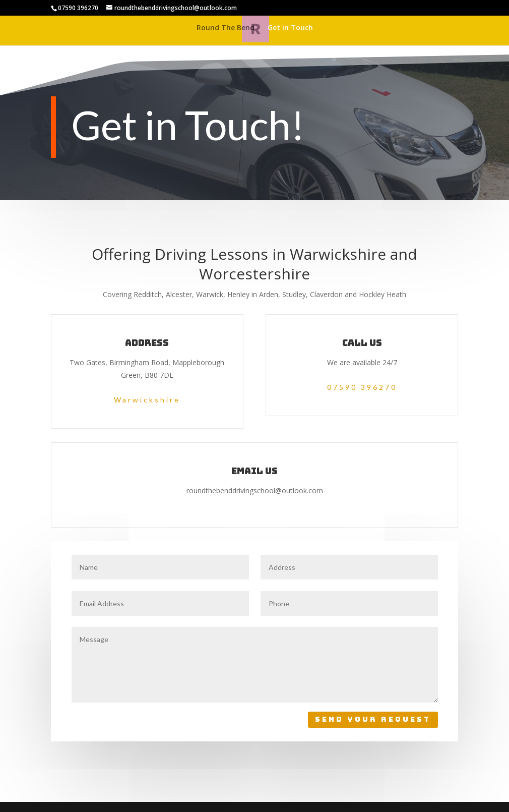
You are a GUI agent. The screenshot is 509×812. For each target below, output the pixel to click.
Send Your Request (373, 719)
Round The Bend (226, 28)
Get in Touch (290, 28)
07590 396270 (362, 387)
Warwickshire (147, 400)
